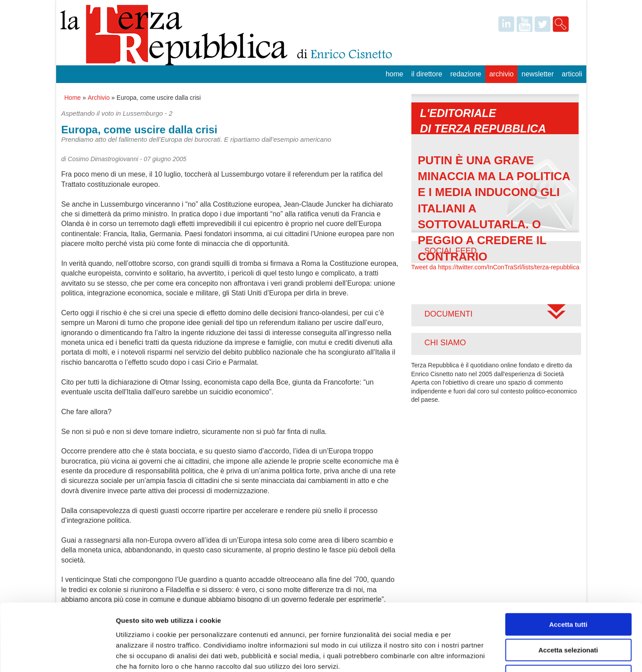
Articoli (572, 74)
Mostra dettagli (465, 655)
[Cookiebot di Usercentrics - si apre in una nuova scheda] (57, 655)
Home (395, 74)
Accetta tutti (568, 564)
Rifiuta (568, 616)
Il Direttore (427, 74)
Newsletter (538, 74)
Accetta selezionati (568, 590)
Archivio (501, 74)
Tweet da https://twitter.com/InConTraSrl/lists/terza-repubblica (496, 267)
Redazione (466, 74)
